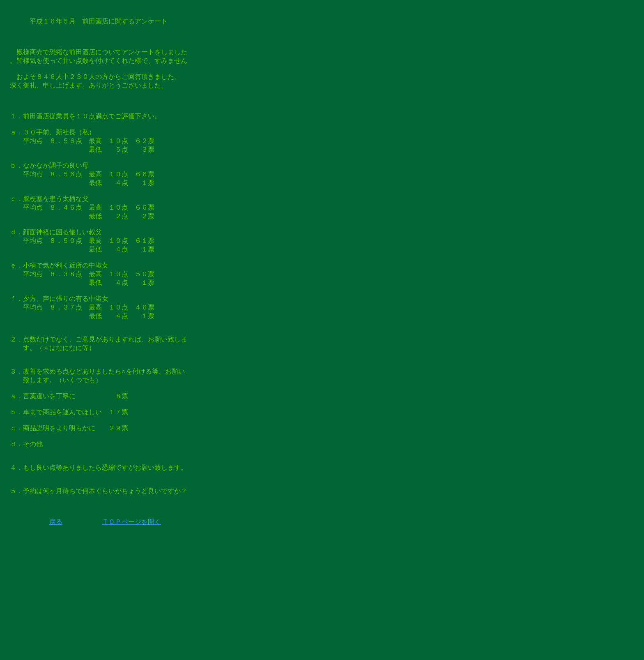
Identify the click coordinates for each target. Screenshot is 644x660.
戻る (56, 522)
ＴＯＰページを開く (131, 522)
